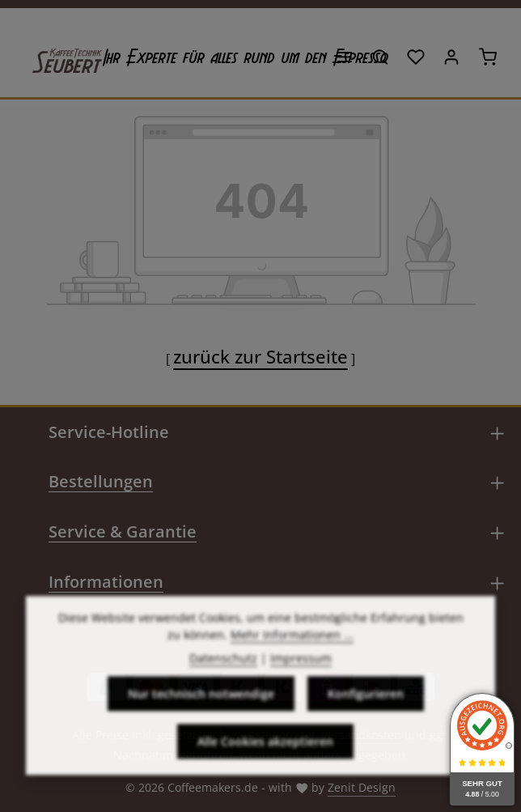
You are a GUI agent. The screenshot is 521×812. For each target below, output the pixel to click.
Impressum (301, 691)
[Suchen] (380, 57)
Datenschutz (223, 691)
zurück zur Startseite (260, 356)
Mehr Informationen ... (292, 667)
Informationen (106, 582)
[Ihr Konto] (451, 57)
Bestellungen (101, 481)
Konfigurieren (366, 727)
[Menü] (345, 57)
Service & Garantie (123, 531)
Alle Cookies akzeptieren (265, 774)
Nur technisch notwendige (201, 727)
